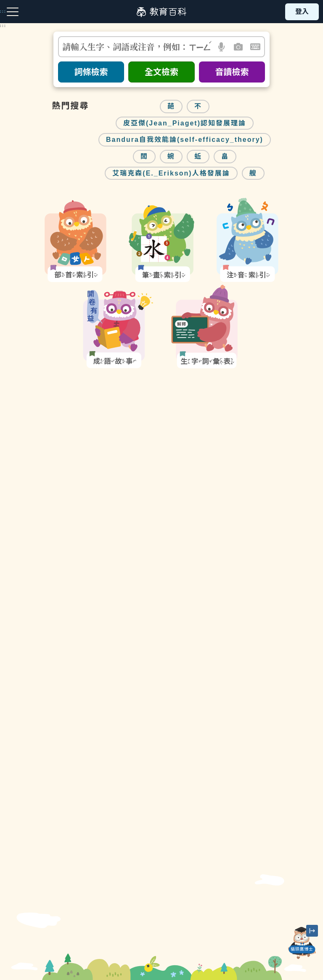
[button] (222, 47)
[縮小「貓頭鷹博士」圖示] (312, 931)
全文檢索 (161, 72)
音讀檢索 (232, 72)
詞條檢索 (91, 72)
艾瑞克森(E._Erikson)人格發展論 (171, 173)
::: (3, 26)
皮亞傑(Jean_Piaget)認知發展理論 (185, 123)
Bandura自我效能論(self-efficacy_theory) (185, 140)
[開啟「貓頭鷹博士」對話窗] (302, 943)
